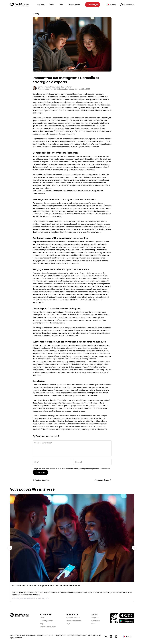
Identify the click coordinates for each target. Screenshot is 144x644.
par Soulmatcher (55, 87)
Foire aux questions (74, 620)
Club (61, 5)
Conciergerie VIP (46, 620)
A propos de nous (73, 617)
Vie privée (95, 617)
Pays (68, 624)
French (113, 5)
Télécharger (93, 5)
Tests (51, 5)
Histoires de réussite (48, 627)
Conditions (96, 620)
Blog (41, 624)
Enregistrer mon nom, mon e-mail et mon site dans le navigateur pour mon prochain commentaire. (72, 469)
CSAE (93, 624)
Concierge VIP (74, 5)
